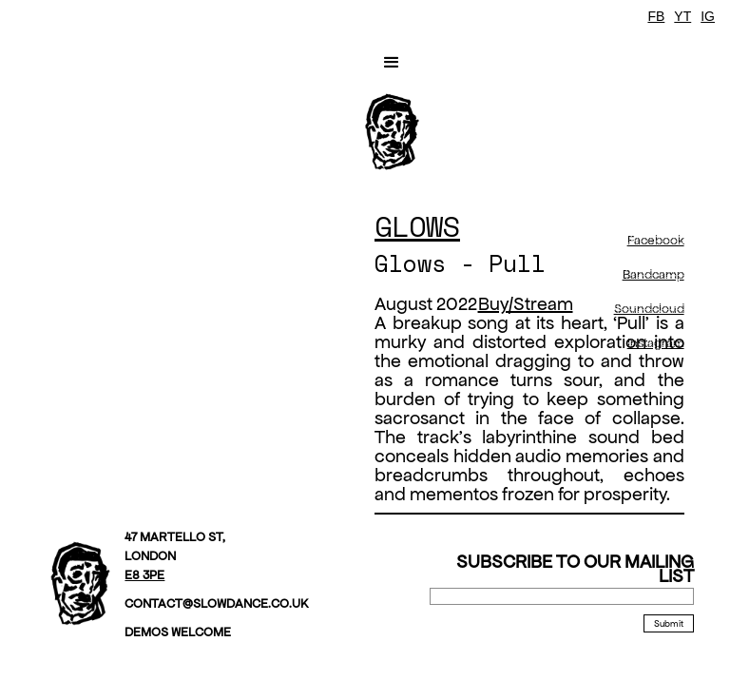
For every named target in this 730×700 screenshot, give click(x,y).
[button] (392, 63)
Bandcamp (653, 274)
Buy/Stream (526, 303)
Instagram (656, 343)
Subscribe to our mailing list (575, 569)
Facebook (656, 240)
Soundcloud (649, 309)
